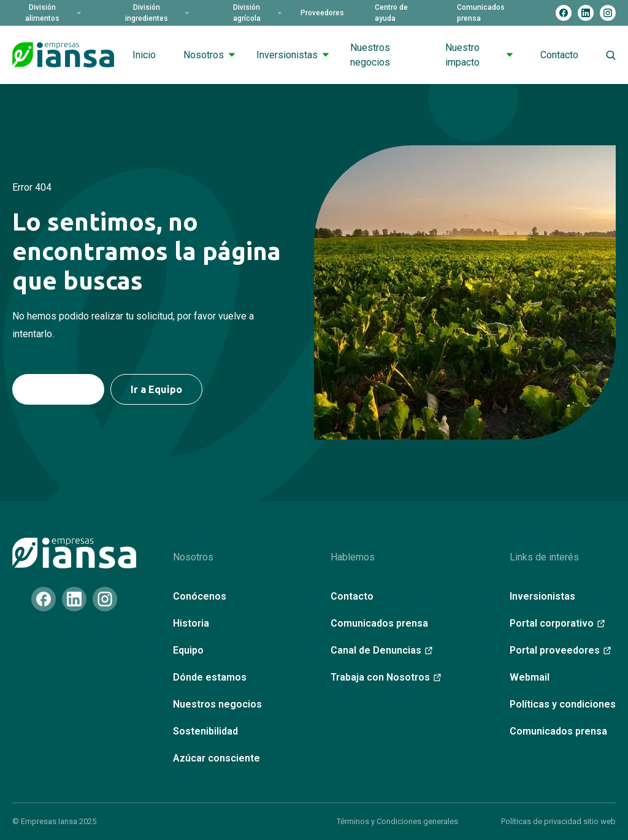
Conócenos (200, 596)
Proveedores (322, 13)
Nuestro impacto (479, 55)
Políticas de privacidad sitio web (558, 821)
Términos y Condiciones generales (397, 821)
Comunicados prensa (481, 13)
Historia (191, 623)
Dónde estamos (210, 677)
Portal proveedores (560, 650)
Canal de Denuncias (381, 650)
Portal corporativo (557, 623)
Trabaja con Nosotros (386, 677)
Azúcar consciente (216, 758)
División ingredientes (157, 13)
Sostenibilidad (205, 731)
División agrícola (258, 13)
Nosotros (209, 55)
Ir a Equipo (156, 389)
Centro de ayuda (391, 13)
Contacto (559, 55)
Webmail (530, 677)
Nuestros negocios (370, 55)
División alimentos (53, 13)
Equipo (188, 650)
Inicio (144, 55)
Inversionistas (293, 55)
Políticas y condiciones (563, 704)
